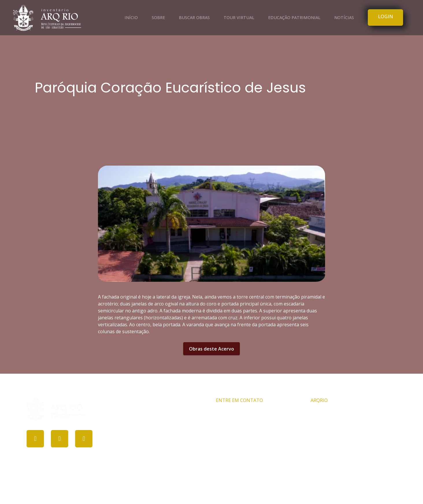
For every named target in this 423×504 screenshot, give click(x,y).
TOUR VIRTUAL (239, 17)
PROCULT (209, 489)
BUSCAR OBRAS (194, 17)
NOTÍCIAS (344, 17)
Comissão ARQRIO (330, 413)
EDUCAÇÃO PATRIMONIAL (294, 17)
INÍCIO (131, 17)
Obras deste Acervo (211, 349)
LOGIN (385, 16)
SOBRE (158, 17)
